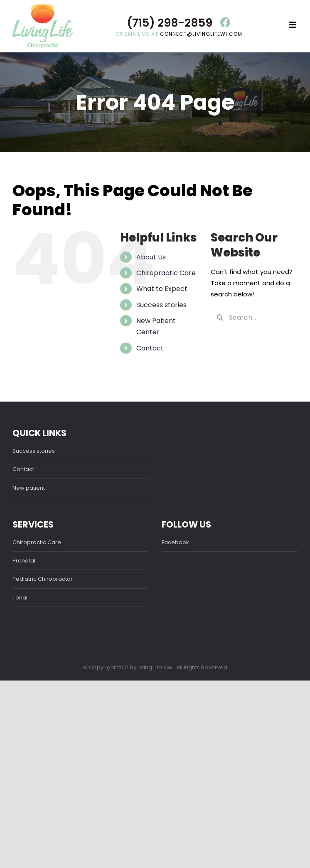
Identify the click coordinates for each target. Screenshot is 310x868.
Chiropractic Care (166, 273)
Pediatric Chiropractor (43, 579)
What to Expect (162, 289)
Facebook (175, 542)
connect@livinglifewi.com (201, 34)
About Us (151, 257)
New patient (29, 488)
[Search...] (254, 317)
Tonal (20, 598)
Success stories (161, 305)
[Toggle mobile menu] (293, 25)
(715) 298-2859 (170, 23)
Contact (150, 348)
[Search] (220, 317)
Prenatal (24, 561)
